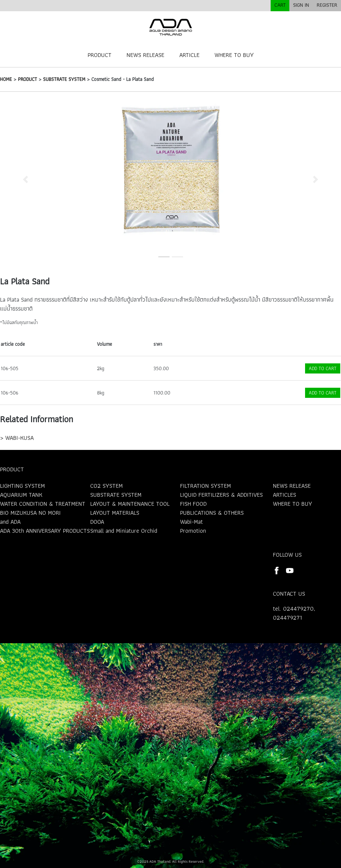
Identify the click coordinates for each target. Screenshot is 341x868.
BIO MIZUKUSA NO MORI (30, 513)
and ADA (10, 522)
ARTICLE (189, 55)
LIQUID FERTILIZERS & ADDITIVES (221, 495)
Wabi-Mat (191, 522)
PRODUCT (100, 55)
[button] (26, 179)
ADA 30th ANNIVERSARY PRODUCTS (45, 531)
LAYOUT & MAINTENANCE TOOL (130, 504)
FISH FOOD (193, 504)
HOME (6, 79)
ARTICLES (284, 495)
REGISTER (327, 5)
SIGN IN (301, 5)
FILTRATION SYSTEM (205, 486)
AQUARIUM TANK (21, 495)
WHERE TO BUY (234, 55)
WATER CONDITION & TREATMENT (43, 504)
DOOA (97, 522)
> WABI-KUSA (17, 438)
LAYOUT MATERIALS (115, 513)
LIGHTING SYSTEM (22, 486)
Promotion (193, 531)
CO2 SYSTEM (106, 486)
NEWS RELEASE (145, 55)
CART (280, 5)
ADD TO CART (323, 368)
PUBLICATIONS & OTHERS (212, 513)
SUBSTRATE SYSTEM (64, 79)
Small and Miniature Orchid (124, 531)
